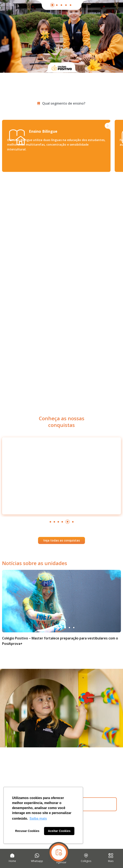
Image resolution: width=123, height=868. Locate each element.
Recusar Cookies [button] (27, 831)
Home (12, 861)
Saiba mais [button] (38, 819)
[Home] (12, 855)
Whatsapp (37, 861)
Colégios (86, 861)
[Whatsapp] (37, 855)
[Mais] (111, 855)
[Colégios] (86, 855)
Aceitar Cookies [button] (59, 831)
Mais (111, 861)
